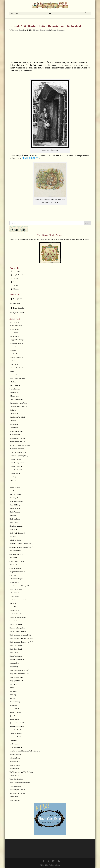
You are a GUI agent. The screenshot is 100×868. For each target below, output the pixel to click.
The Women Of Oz (15, 776)
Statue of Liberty (15, 765)
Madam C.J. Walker (16, 624)
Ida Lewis (13, 537)
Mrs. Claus (13, 684)
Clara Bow (13, 421)
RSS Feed (17, 271)
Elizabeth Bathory (15, 459)
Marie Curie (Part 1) (16, 646)
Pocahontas (13, 705)
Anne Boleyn (14, 350)
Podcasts (54, 30)
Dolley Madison (15, 435)
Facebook (17, 278)
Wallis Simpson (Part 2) (17, 793)
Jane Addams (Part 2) (16, 554)
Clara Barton (14, 414)
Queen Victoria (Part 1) (17, 723)
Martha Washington (16, 656)
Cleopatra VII (14, 424)
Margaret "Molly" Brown (18, 631)
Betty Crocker (14, 392)
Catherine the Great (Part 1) (18, 403)
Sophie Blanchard (15, 761)
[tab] (50, 299)
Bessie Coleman (15, 389)
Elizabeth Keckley (15, 473)
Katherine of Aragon (16, 579)
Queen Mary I (14, 716)
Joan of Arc (13, 565)
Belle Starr (13, 382)
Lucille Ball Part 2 (15, 614)
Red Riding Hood (15, 730)
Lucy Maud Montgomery (18, 617)
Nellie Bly (13, 695)
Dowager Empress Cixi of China (20, 445)
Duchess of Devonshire (17, 449)
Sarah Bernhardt (15, 744)
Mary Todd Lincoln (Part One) (19, 670)
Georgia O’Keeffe (15, 494)
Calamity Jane (14, 396)
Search (87, 223)
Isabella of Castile (15, 540)
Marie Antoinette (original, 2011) (20, 635)
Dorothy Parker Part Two (17, 442)
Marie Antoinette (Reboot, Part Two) (21, 642)
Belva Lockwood (15, 385)
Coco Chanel (14, 428)
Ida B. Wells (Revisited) (17, 533)
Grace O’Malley (15, 505)
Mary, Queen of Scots (16, 681)
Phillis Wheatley (15, 702)
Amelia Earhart (14, 347)
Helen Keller (14, 523)
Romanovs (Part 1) (15, 733)
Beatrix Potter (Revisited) (18, 378)
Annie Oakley (14, 361)
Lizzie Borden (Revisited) (18, 600)
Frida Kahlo (13, 491)
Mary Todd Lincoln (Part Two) (19, 674)
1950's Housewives (16, 326)
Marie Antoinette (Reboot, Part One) (21, 638)
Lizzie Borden (14, 596)
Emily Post (13, 480)
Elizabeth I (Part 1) (16, 466)
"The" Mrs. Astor (15, 322)
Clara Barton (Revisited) (17, 417)
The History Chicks (17, 30)
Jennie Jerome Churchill (17, 561)
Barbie (12, 371)
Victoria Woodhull (15, 786)
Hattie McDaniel (15, 519)
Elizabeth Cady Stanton (17, 463)
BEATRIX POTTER (30, 158)
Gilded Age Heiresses (16, 498)
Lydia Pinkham (14, 621)
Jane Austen (13, 558)
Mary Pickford (14, 663)
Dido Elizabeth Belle (16, 431)
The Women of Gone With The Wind (21, 772)
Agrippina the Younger (17, 340)
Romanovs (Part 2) (15, 737)
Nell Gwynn (13, 691)
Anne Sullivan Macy (16, 357)
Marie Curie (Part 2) (16, 649)
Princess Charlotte (15, 709)
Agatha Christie (14, 336)
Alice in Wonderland (16, 343)
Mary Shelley (14, 667)
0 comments (61, 30)
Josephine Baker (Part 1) (17, 568)
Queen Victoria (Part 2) (17, 726)
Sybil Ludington (15, 769)
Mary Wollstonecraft (16, 677)
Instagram (17, 282)
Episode (48, 30)
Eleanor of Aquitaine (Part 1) (19, 452)
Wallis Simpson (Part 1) (17, 790)
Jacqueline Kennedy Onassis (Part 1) (21, 544)
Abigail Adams (14, 329)
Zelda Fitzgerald (15, 800)
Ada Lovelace (14, 333)
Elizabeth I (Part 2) (16, 470)
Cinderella (13, 410)
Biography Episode (39, 30)
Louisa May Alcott (15, 607)
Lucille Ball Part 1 (15, 610)
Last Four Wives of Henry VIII (19, 586)
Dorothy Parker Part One (17, 438)
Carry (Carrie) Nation (16, 399)
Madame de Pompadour (17, 628)
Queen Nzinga (14, 719)
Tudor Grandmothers (16, 779)
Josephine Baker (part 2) (17, 572)
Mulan (12, 688)
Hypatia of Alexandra (16, 526)
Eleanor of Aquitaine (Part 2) (19, 456)
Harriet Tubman (14, 508)
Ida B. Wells (13, 530)
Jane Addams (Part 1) (16, 551)
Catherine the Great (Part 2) (18, 407)
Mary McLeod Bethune (17, 660)
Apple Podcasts (18, 275)
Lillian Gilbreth (14, 593)
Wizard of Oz (14, 797)
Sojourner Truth (14, 758)
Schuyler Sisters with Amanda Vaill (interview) (24, 751)
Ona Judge (13, 698)
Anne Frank (13, 354)
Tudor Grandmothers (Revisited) (20, 783)
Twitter (16, 285)
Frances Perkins (14, 487)
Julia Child (13, 575)
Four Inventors (14, 484)
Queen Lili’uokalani (16, 712)
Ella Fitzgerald (14, 477)
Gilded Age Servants (16, 501)
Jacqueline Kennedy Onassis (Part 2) (21, 547)
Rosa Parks (13, 740)
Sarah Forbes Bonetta (16, 747)
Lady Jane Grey (14, 582)
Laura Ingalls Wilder (16, 589)
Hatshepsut (13, 515)
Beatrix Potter (14, 375)
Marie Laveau (14, 653)
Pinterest (16, 289)
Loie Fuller (13, 603)
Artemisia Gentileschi (16, 368)
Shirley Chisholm (15, 754)
